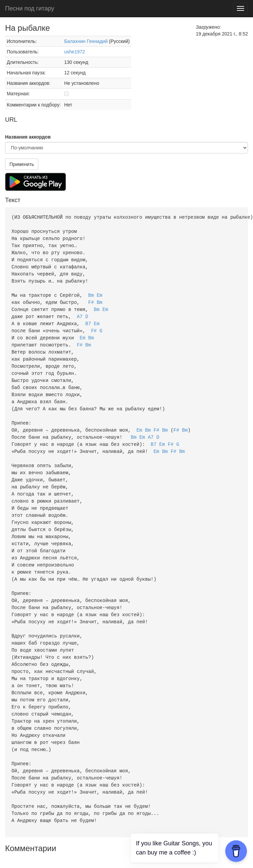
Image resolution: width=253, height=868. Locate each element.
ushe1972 (75, 52)
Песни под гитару (30, 8)
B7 (88, 318)
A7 (80, 311)
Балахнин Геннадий (86, 41)
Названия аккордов (28, 137)
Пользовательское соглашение (88, 851)
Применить (22, 164)
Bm (91, 291)
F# (91, 298)
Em (100, 291)
